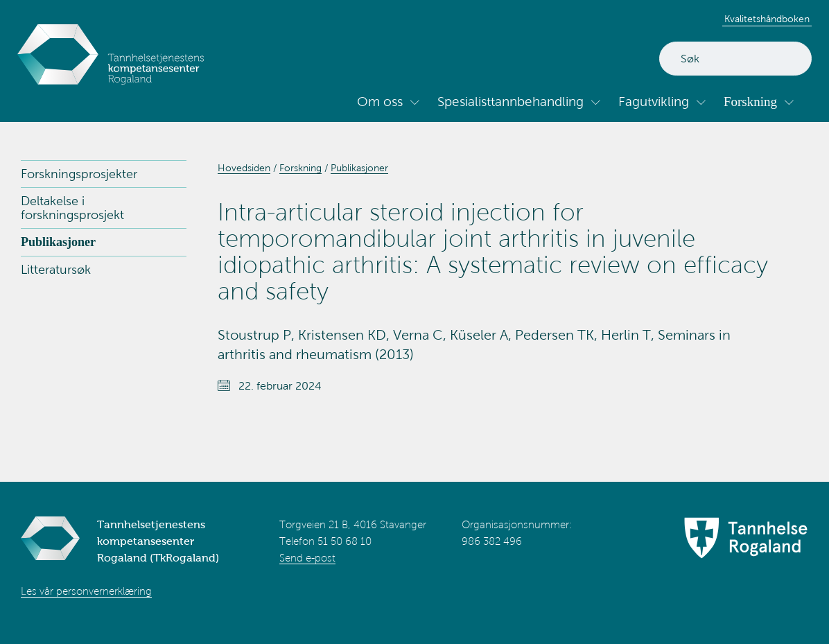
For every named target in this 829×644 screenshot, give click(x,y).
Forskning (750, 102)
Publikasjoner (58, 242)
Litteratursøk (56, 270)
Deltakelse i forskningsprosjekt (72, 208)
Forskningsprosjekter (79, 174)
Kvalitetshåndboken (767, 19)
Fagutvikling (654, 102)
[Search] (735, 59)
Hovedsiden (244, 168)
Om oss (380, 102)
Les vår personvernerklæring (86, 591)
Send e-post (307, 558)
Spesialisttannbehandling (511, 102)
